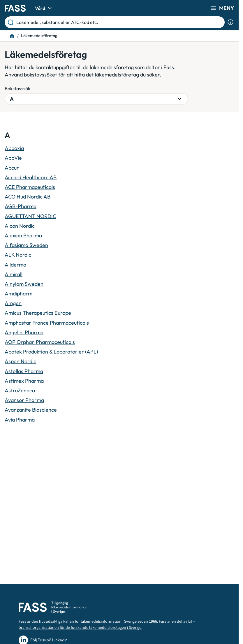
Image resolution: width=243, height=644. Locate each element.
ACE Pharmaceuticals (30, 187)
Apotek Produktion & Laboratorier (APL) (51, 352)
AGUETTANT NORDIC (30, 216)
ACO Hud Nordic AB (28, 197)
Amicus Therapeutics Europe (38, 313)
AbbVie (13, 158)
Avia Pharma (20, 420)
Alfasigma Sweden (26, 245)
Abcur (12, 168)
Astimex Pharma (24, 381)
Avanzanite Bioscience (31, 410)
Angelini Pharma (24, 332)
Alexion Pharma (23, 235)
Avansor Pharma (24, 400)
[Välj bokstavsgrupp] (96, 99)
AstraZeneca (20, 390)
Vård (44, 8)
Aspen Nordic (20, 361)
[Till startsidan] (12, 36)
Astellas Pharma (24, 371)
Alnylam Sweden (24, 284)
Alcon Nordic (20, 226)
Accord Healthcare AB (31, 177)
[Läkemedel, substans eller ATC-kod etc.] (119, 22)
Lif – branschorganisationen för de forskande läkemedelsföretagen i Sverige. (107, 625)
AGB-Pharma (21, 206)
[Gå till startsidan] (15, 8)
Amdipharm (19, 294)
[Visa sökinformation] (230, 22)
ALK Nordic (18, 255)
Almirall (14, 274)
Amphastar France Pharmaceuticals (47, 323)
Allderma (15, 265)
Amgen (13, 303)
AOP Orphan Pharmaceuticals (40, 342)
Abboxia (14, 148)
